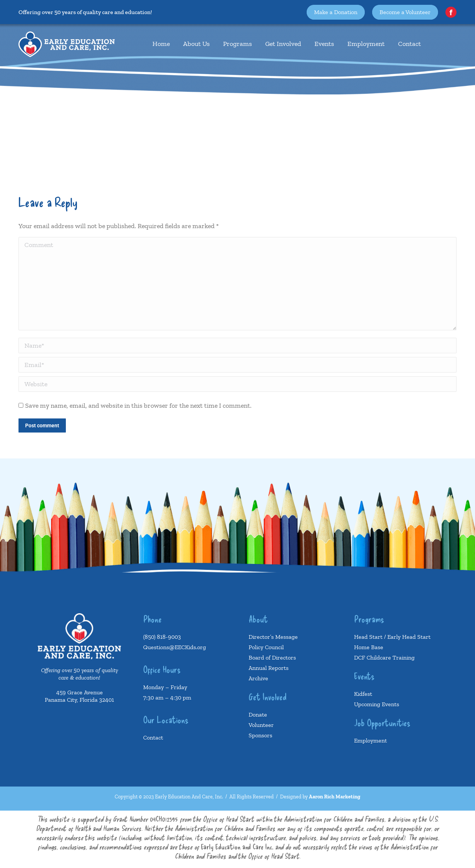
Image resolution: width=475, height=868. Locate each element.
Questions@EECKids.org (175, 647)
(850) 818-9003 (162, 637)
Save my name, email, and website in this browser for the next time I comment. (138, 405)
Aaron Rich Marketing (335, 797)
